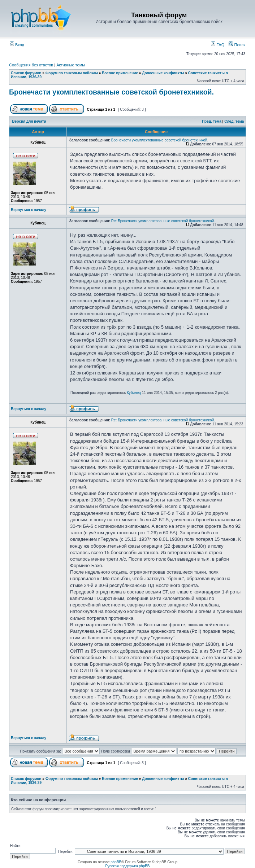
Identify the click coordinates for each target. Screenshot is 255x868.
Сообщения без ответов (31, 65)
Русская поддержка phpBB (127, 866)
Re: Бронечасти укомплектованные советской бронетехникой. (163, 221)
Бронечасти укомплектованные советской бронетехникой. (111, 92)
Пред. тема (212, 121)
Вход (17, 45)
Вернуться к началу (29, 210)
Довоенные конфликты (163, 73)
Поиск (237, 45)
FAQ (218, 45)
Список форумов (26, 73)
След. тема (234, 121)
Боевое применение (120, 73)
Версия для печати (29, 121)
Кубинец (134, 393)
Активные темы (71, 65)
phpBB (116, 862)
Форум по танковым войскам (72, 73)
